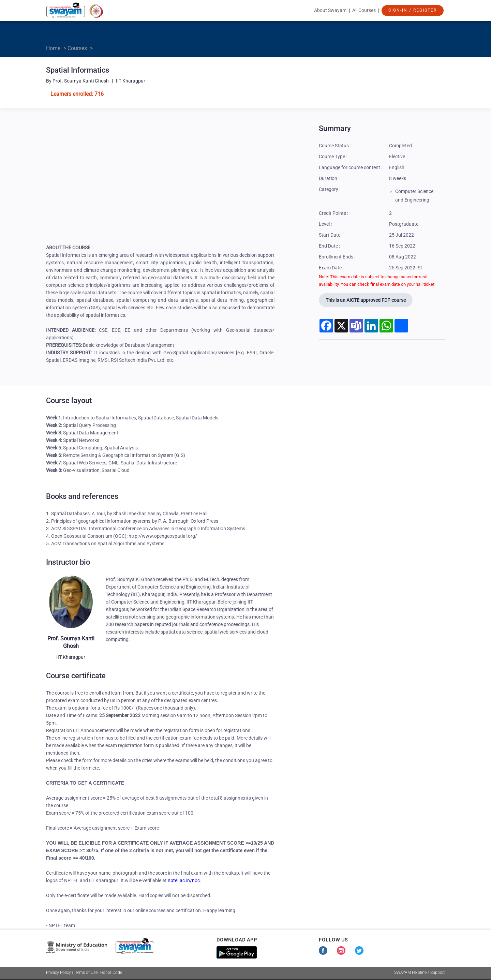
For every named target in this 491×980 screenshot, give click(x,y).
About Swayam (330, 10)
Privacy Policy (58, 972)
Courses (77, 48)
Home (53, 48)
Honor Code (111, 972)
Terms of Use (86, 972)
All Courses (364, 10)
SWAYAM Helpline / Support (420, 972)
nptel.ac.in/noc (184, 880)
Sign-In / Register (413, 10)
